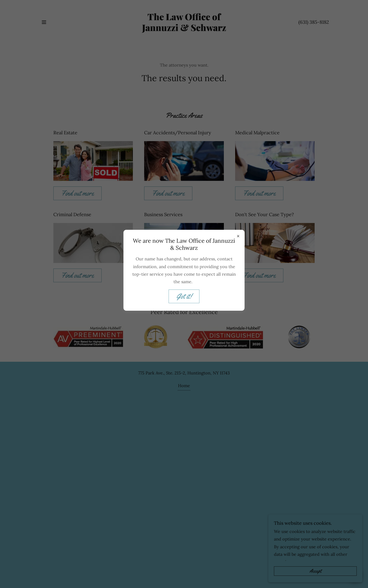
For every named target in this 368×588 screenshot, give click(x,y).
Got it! (184, 296)
